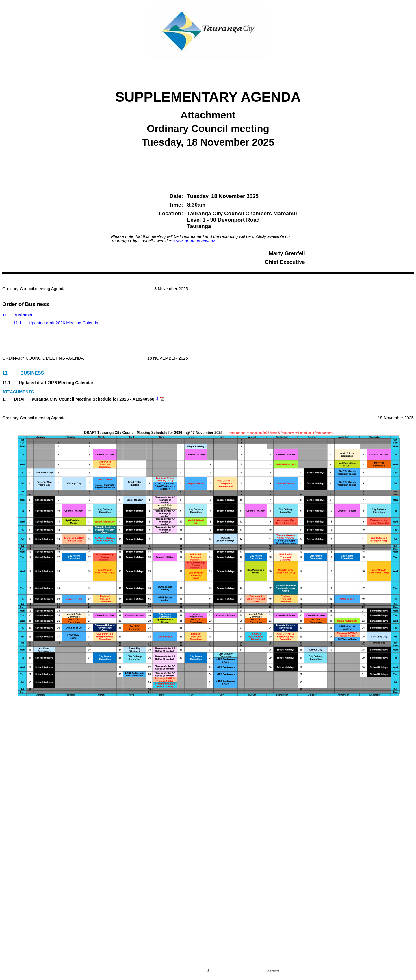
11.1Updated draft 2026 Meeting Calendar (56, 323)
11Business (17, 315)
